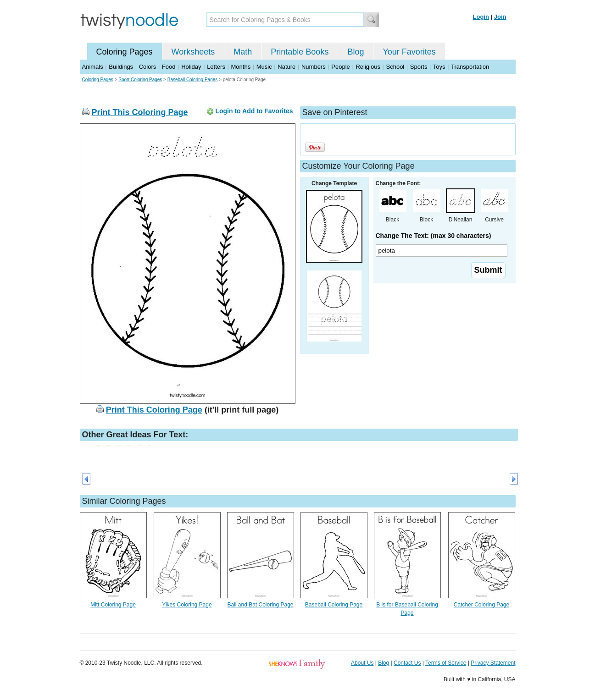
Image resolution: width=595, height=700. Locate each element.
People (340, 67)
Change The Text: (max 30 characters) (434, 236)
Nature (286, 67)
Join (500, 17)
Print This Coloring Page (140, 112)
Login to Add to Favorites (254, 111)
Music (264, 67)
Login (481, 17)
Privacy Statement (493, 663)
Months (241, 67)
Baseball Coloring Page (334, 605)
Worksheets (193, 52)
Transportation (470, 67)
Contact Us (407, 663)
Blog (356, 52)
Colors (148, 67)
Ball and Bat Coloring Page (260, 605)
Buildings (121, 67)
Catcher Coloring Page (481, 605)
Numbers (314, 67)
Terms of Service (446, 663)
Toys (439, 67)
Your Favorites (409, 52)
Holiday (191, 67)
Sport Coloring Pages (140, 80)
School (395, 67)
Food (169, 67)
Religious (368, 67)
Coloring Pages (125, 52)
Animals (93, 67)
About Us (362, 663)
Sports (419, 67)
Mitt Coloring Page (113, 605)
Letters (216, 67)
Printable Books (300, 52)
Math (243, 52)
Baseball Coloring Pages (193, 80)
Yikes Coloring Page (187, 605)
